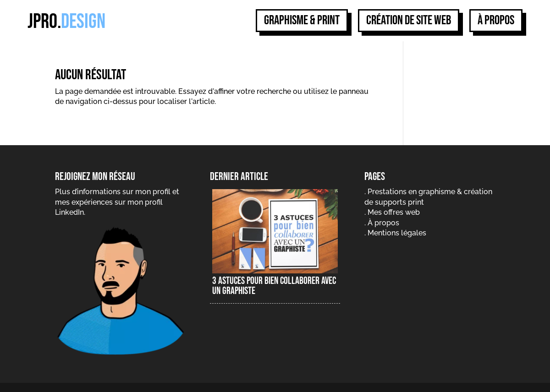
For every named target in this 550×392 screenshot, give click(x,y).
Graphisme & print (302, 20)
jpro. (66, 22)
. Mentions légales (395, 233)
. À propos (382, 223)
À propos (496, 20)
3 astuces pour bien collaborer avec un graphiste (274, 286)
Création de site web (409, 20)
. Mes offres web (392, 212)
